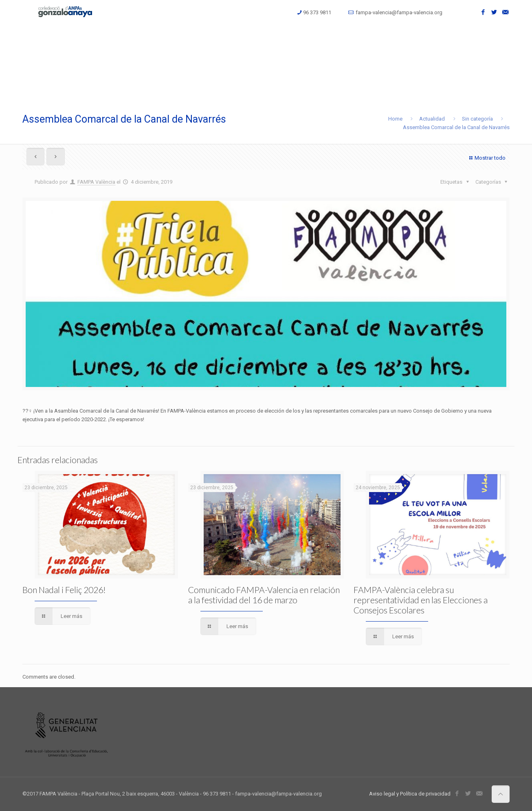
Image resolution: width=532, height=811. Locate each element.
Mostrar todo (486, 158)
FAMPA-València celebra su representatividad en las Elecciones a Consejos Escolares (421, 600)
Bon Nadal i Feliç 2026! (64, 590)
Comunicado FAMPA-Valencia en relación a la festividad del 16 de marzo (264, 595)
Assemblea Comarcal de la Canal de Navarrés (456, 127)
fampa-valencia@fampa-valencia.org (399, 12)
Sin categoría (477, 119)
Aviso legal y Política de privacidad (410, 794)
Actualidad (432, 119)
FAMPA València (96, 182)
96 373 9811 (317, 12)
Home (395, 119)
